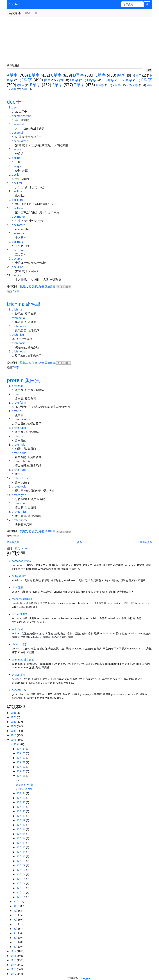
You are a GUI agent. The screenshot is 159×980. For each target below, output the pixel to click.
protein (17, 411)
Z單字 (24, 89)
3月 (16, 938)
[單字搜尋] (133, 4)
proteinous (19, 453)
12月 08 (21, 865)
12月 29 (21, 758)
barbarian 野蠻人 (22, 561)
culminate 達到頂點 (23, 660)
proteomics (19, 512)
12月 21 (21, 807)
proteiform (19, 403)
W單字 (134, 85)
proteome (18, 503)
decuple (17, 258)
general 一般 (19, 690)
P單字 (147, 80)
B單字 (34, 75)
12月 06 (21, 874)
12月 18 (21, 820)
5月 (16, 929)
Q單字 (21, 85)
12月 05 (21, 879)
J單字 (47, 80)
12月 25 (21, 776)
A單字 (12, 75)
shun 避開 (18, 587)
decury (16, 275)
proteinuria (19, 470)
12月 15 (21, 834)
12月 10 (21, 856)
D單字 (78, 75)
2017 (14, 951)
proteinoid (19, 444)
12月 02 (21, 893)
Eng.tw (14, 4)
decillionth (19, 208)
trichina (17, 309)
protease (18, 386)
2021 (14, 731)
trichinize (18, 335)
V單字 (117, 85)
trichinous (18, 351)
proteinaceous (21, 419)
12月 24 (21, 793)
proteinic (18, 436)
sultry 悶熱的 (19, 576)
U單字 (100, 85)
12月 (17, 744)
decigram (18, 166)
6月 (16, 924)
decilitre (17, 191)
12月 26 (21, 771)
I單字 (27, 80)
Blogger (85, 978)
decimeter (18, 216)
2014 (14, 965)
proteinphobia (21, 461)
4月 (16, 933)
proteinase (19, 428)
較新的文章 (13, 542)
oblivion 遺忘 (19, 644)
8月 (16, 915)
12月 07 (21, 870)
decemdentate (21, 116)
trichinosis (19, 343)
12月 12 (21, 847)
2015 (14, 960)
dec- (15, 107)
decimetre (18, 225)
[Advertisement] (79, 41)
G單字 (137, 75)
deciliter (17, 183)
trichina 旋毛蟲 (24, 304)
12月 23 (21, 798)
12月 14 (21, 838)
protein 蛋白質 (23, 380)
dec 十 (14, 102)
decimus (17, 242)
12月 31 (21, 749)
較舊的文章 (146, 542)
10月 (17, 906)
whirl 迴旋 (18, 629)
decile (16, 175)
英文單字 (15, 13)
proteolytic (19, 495)
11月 (17, 902)
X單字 (150, 85)
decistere (18, 250)
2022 (14, 726)
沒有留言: (51, 286)
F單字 (121, 75)
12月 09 (21, 861)
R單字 (35, 85)
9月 (16, 911)
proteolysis (19, 486)
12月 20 (21, 811)
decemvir (18, 133)
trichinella (18, 318)
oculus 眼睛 (18, 675)
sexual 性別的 (20, 614)
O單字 (128, 80)
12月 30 (21, 753)
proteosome (20, 520)
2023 (14, 722)
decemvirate (20, 141)
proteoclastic (20, 478)
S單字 (57, 85)
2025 (14, 717)
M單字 (92, 80)
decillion (17, 200)
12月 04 (21, 883)
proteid (17, 394)
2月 (16, 942)
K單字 (60, 80)
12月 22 (21, 802)
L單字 (74, 80)
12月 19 (21, 816)
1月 (16, 947)
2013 (14, 969)
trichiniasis (19, 326)
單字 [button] (28, 13)
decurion (18, 267)
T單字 (79, 85)
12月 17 (21, 825)
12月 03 (21, 888)
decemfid (18, 124)
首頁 (79, 542)
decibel (16, 158)
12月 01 (21, 897)
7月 (16, 920)
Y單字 (14, 89)
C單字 (56, 75)
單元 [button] (38, 13)
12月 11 (21, 852)
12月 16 (21, 829)
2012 (14, 974)
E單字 (101, 75)
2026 (14, 713)
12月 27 (21, 767)
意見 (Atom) (22, 548)
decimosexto (20, 233)
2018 (14, 740)
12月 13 (21, 843)
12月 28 (21, 762)
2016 (14, 956)
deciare (17, 149)
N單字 (110, 80)
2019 (14, 735)
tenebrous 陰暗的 (22, 599)
